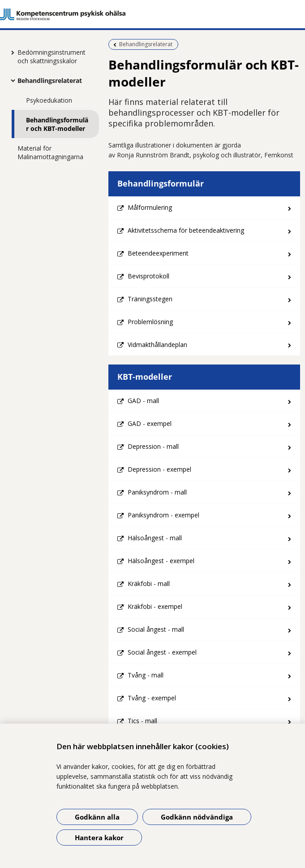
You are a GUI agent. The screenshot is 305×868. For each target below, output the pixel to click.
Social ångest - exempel (162, 652)
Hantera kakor (99, 838)
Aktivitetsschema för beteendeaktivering (186, 230)
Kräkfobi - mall (149, 584)
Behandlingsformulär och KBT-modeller (57, 124)
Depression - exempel (159, 469)
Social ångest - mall (156, 629)
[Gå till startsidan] (152, 14)
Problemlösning (150, 322)
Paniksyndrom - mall (157, 492)
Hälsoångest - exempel (161, 561)
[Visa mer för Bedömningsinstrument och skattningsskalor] (11, 52)
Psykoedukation (49, 100)
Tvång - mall (146, 675)
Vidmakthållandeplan (157, 345)
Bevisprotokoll (148, 276)
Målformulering (150, 207)
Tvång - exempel (152, 698)
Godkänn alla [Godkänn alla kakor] (97, 817)
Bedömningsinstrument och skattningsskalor (52, 56)
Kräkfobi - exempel (155, 606)
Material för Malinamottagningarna (50, 152)
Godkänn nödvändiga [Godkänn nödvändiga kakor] (197, 817)
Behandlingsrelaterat (50, 80)
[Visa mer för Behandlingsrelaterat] (11, 80)
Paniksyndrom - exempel (163, 515)
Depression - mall (153, 446)
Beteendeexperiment (158, 253)
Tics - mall (142, 721)
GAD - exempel (150, 423)
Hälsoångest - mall (155, 538)
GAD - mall (143, 401)
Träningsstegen (150, 299)
